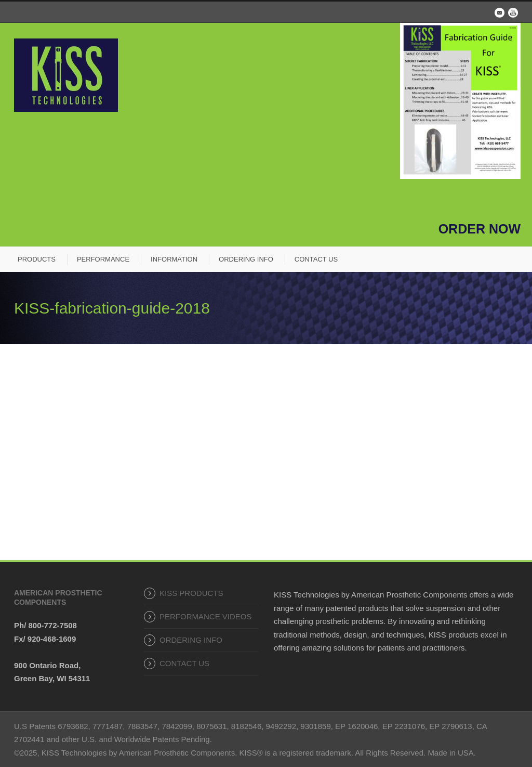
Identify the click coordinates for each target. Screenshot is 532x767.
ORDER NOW (480, 229)
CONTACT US (316, 259)
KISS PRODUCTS (191, 593)
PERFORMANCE (103, 259)
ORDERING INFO (246, 259)
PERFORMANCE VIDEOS (206, 616)
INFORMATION (174, 259)
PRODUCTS (37, 259)
